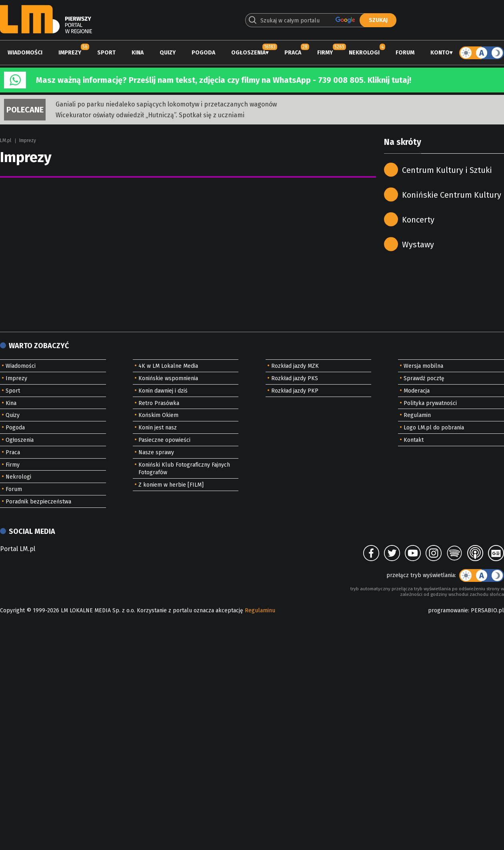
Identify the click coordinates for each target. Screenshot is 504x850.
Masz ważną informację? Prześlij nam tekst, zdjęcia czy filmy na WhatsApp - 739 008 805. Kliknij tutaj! (224, 80)
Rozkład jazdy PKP (295, 391)
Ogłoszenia (248, 53)
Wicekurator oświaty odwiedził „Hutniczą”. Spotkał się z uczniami (150, 115)
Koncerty (418, 220)
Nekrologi (364, 53)
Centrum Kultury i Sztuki (447, 170)
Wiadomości (25, 53)
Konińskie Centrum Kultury (452, 195)
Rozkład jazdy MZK (295, 366)
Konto (440, 53)
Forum (405, 53)
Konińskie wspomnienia (168, 378)
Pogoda (203, 53)
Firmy (325, 53)
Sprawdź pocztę (424, 378)
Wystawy (418, 245)
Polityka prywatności (430, 403)
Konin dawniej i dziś (163, 391)
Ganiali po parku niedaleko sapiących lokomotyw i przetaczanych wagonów (166, 104)
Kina (138, 53)
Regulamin (417, 415)
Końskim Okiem (158, 415)
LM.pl (6, 140)
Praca (293, 53)
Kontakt (414, 440)
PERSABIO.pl (487, 610)
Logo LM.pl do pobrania (434, 428)
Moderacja (417, 391)
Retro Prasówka (159, 403)
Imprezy (70, 53)
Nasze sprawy (156, 452)
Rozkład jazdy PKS (295, 378)
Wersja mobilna (423, 366)
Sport (106, 53)
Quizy (168, 53)
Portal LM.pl (18, 549)
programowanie (448, 610)
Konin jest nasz (158, 428)
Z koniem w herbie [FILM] (171, 485)
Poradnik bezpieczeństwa (38, 502)
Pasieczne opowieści (164, 440)
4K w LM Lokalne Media (168, 366)
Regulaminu (260, 610)
